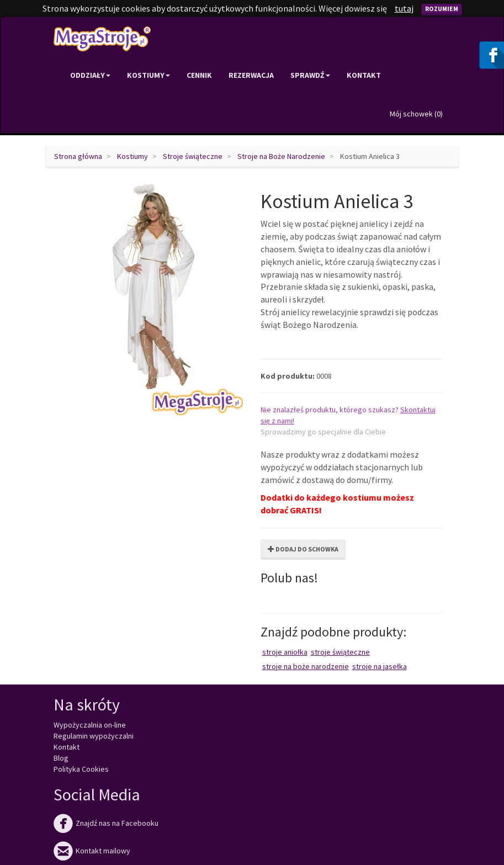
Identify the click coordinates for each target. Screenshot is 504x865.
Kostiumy (132, 156)
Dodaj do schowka (303, 549)
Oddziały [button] (90, 75)
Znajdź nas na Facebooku (106, 823)
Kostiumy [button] (148, 75)
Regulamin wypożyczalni (94, 736)
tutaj (404, 8)
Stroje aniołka (285, 652)
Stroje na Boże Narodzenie (281, 156)
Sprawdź (310, 75)
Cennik (199, 75)
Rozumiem (442, 9)
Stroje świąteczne (193, 156)
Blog (61, 758)
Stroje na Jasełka (380, 666)
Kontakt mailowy (92, 851)
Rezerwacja (251, 75)
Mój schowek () (416, 114)
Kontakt (364, 75)
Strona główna (78, 156)
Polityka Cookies (81, 769)
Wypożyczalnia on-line (90, 725)
